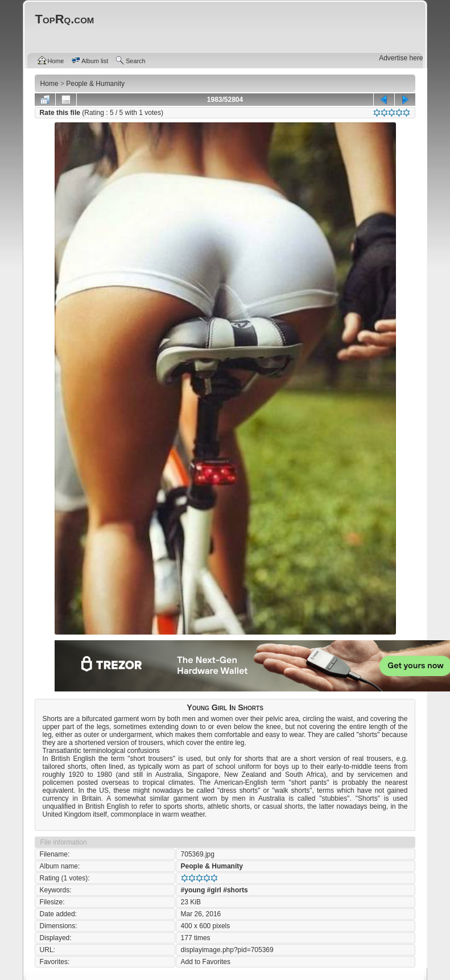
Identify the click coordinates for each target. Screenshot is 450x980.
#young (193, 890)
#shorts (235, 890)
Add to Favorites (206, 962)
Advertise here (401, 58)
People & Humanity (212, 866)
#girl (214, 890)
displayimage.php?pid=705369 (227, 950)
